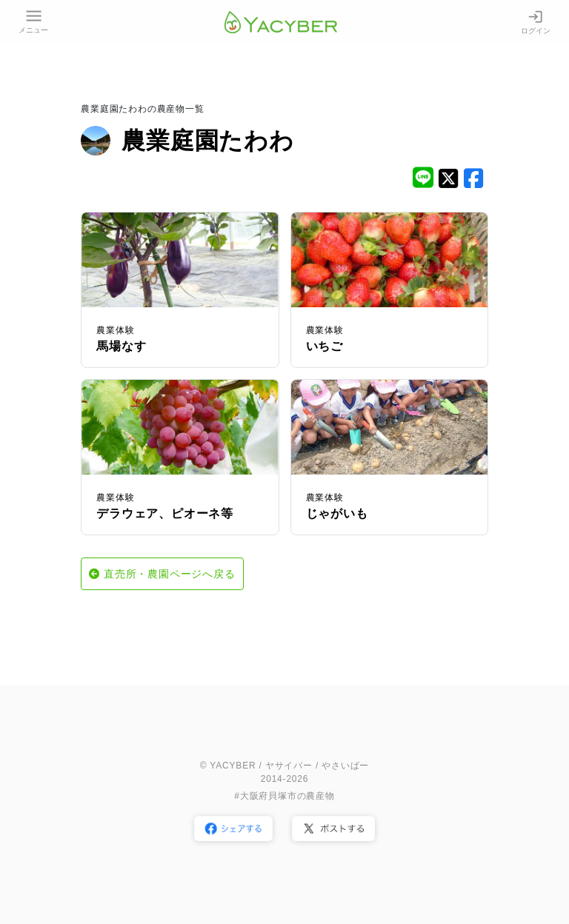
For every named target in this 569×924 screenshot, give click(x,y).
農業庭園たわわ (208, 141)
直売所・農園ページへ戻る (170, 574)
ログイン (536, 22)
